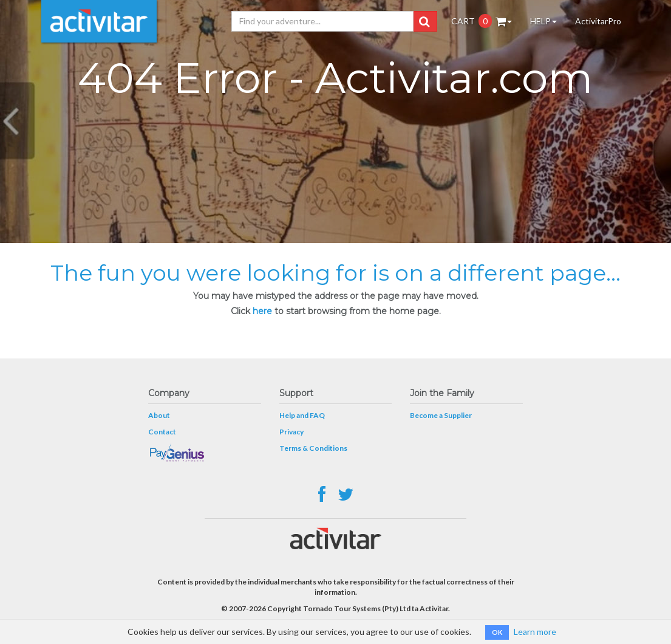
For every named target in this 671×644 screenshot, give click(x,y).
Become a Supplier (441, 415)
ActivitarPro (598, 21)
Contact (162, 432)
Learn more (535, 632)
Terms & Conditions (313, 448)
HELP (543, 21)
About (159, 415)
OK (497, 632)
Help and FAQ (302, 415)
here (262, 311)
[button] (424, 21)
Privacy (291, 432)
